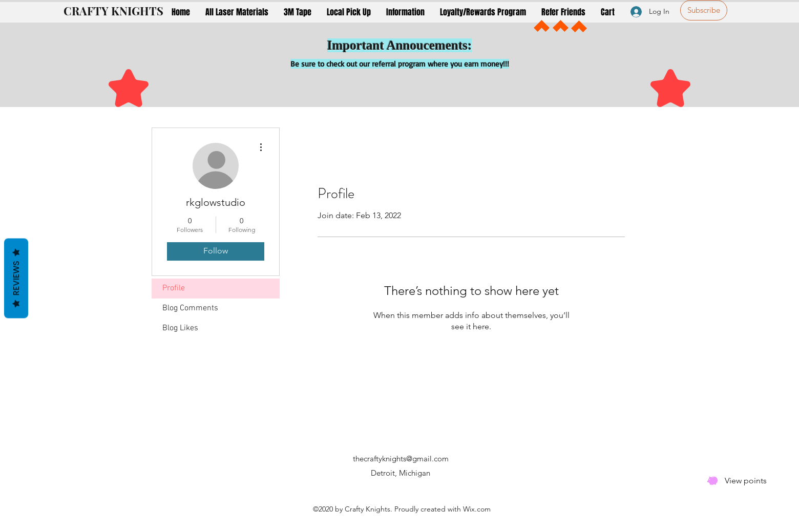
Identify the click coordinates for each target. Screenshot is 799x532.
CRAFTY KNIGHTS (113, 11)
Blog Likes (180, 328)
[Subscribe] (704, 10)
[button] (237, 12)
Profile (174, 288)
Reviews (16, 278)
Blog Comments (190, 308)
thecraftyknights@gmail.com (401, 459)
